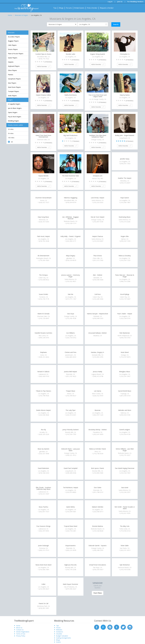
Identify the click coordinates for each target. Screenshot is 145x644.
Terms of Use (21, 634)
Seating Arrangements (64, 638)
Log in (110, 2)
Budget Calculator (62, 636)
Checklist (59, 634)
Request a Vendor (107, 8)
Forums (69, 8)
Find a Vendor (92, 8)
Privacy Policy (21, 636)
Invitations (60, 632)
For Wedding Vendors (135, 2)
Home (18, 626)
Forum (58, 628)
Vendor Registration (23, 632)
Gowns (58, 642)
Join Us (120, 2)
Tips (55, 8)
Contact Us (20, 630)
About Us (19, 628)
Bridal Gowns (79, 8)
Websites (59, 630)
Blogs (61, 8)
